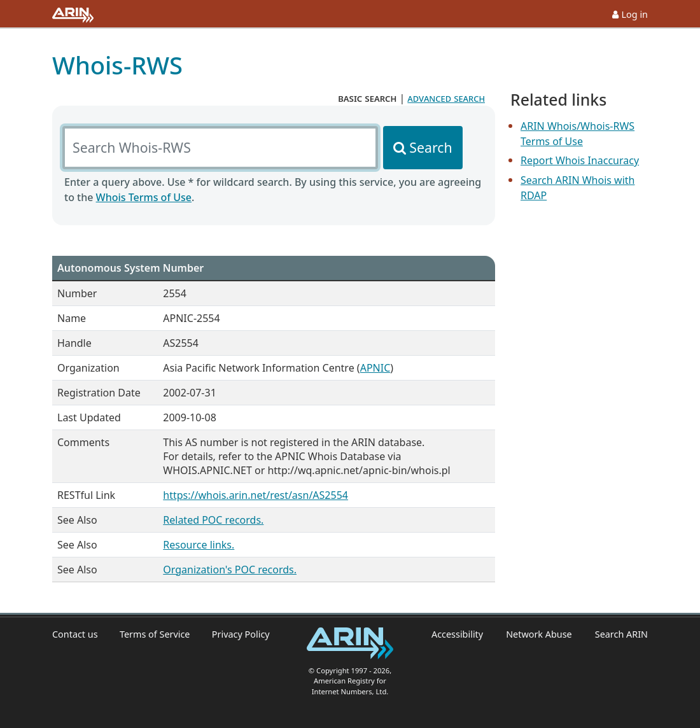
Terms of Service (155, 634)
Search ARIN (621, 634)
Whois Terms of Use (144, 197)
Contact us (75, 634)
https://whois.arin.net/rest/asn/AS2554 (255, 495)
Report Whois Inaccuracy (580, 160)
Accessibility (457, 634)
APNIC (375, 368)
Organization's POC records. (230, 570)
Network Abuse (539, 634)
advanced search (446, 98)
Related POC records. (213, 520)
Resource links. (199, 545)
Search (430, 147)
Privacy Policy (241, 634)
